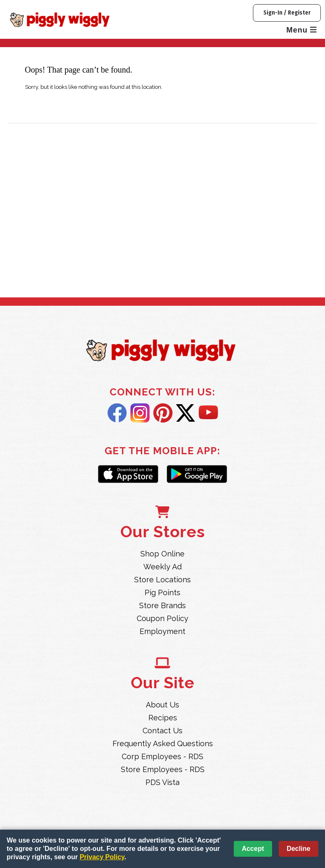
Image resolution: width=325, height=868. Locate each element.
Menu (301, 30)
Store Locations (162, 580)
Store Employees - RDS (163, 769)
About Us (162, 705)
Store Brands (162, 605)
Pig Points (162, 593)
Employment (162, 631)
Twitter (186, 413)
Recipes (163, 718)
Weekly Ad (162, 567)
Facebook (117, 413)
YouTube (208, 413)
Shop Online (162, 554)
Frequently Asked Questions (163, 743)
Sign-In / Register (287, 13)
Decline (299, 849)
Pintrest (163, 413)
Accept (253, 849)
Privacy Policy (102, 857)
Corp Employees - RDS (162, 756)
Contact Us (162, 731)
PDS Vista (162, 782)
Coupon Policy (162, 618)
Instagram (140, 413)
